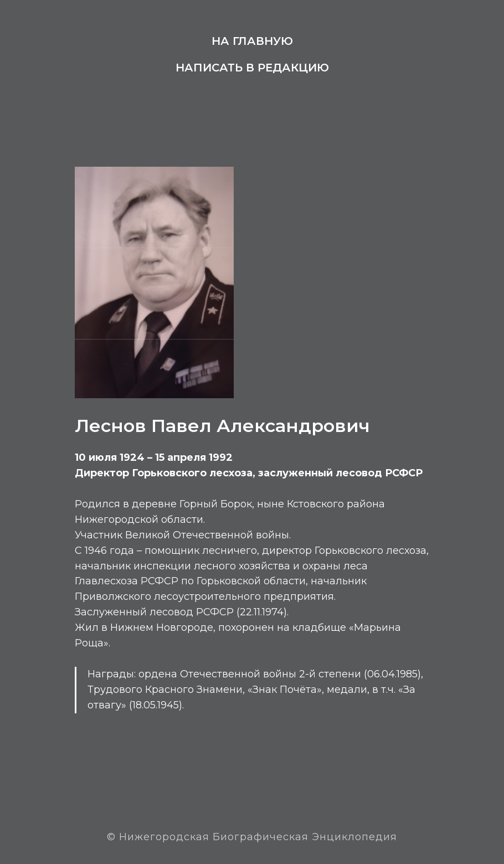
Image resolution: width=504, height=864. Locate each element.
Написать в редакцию (252, 68)
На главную (252, 41)
